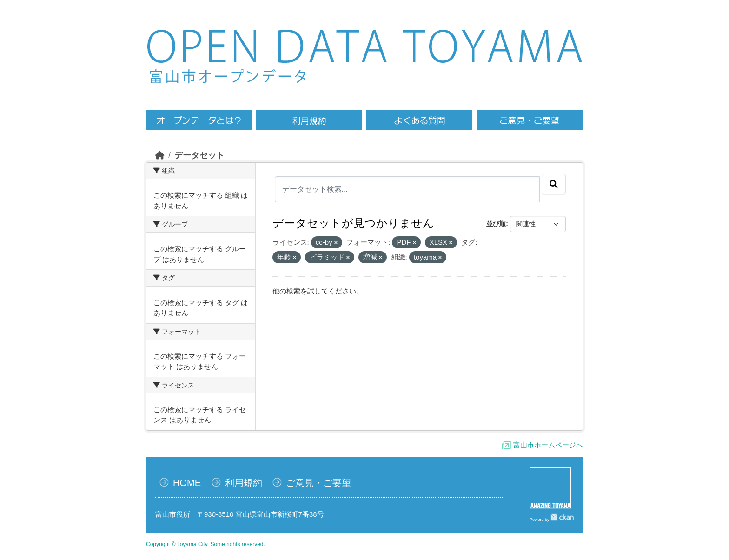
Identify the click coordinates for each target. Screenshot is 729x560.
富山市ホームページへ (548, 445)
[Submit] (554, 184)
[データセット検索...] (408, 189)
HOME (187, 483)
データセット (199, 155)
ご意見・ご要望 (318, 483)
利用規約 (244, 483)
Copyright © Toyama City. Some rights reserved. (205, 544)
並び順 (496, 224)
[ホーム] (160, 155)
